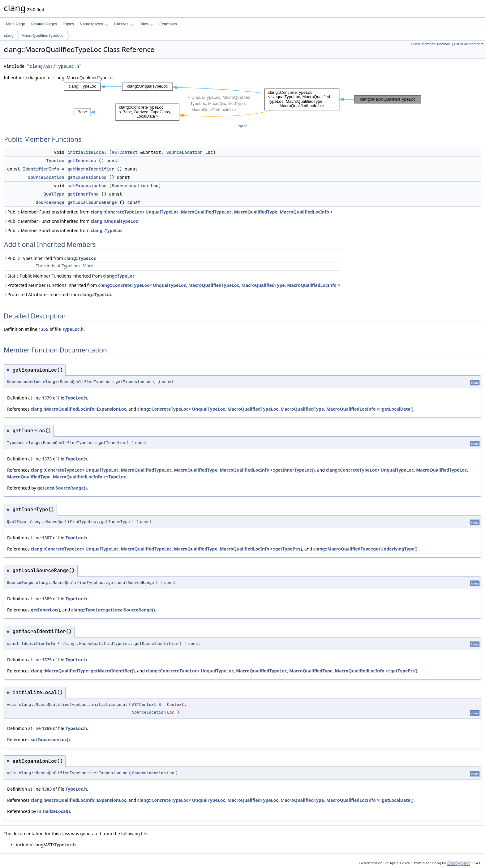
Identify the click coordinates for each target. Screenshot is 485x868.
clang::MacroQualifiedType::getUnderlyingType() (365, 549)
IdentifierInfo (41, 169)
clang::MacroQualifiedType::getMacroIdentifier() (83, 671)
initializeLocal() (54, 811)
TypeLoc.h (73, 329)
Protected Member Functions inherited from (172, 285)
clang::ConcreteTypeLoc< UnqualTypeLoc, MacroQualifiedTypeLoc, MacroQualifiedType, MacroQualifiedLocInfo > (212, 212)
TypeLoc (55, 161)
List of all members (469, 44)
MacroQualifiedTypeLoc (43, 35)
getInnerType (83, 194)
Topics (68, 24)
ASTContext (125, 152)
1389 (47, 599)
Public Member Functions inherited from (168, 212)
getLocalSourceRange (92, 202)
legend (242, 126)
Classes (124, 24)
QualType (54, 194)
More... (90, 266)
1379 (47, 398)
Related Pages (44, 24)
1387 (47, 538)
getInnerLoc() (45, 610)
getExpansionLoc (87, 177)
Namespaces (94, 24)
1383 (47, 789)
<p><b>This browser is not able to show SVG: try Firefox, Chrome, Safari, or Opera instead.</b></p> (242, 102)
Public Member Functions (431, 44)
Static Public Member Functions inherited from (69, 276)
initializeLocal (87, 152)
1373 (47, 459)
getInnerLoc (82, 161)
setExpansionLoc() (50, 739)
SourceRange (50, 202)
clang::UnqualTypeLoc (114, 221)
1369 (47, 728)
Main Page (15, 24)
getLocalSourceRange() (62, 488)
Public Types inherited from (50, 258)
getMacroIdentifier (91, 169)
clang (9, 35)
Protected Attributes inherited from (58, 294)
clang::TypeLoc (106, 230)
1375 (47, 660)
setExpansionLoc (87, 186)
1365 (43, 329)
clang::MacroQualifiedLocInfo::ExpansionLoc (78, 409)
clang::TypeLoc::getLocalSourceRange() (113, 610)
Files (146, 24)
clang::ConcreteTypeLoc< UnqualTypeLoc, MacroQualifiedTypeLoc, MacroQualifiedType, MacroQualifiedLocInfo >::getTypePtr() (166, 549)
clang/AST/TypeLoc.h (54, 66)
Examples (168, 24)
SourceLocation (184, 152)
